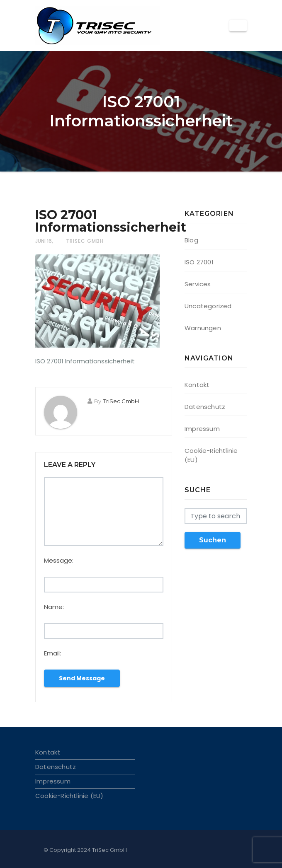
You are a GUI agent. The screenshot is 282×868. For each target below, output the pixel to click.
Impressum (202, 429)
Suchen (213, 540)
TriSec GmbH (85, 241)
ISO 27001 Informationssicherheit (111, 221)
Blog (191, 240)
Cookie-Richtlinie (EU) (69, 796)
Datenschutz (205, 407)
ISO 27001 (199, 262)
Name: (54, 607)
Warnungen (203, 328)
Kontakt (197, 385)
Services (198, 284)
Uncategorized (208, 306)
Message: (59, 560)
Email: (52, 653)
